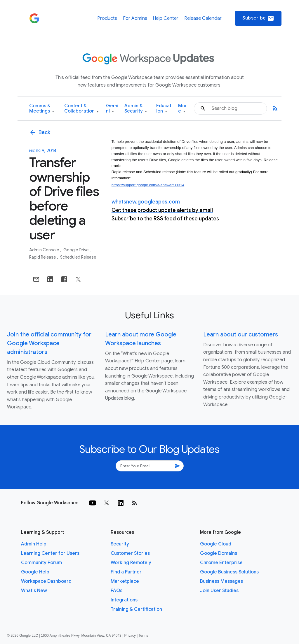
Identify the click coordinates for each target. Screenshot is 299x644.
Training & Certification (136, 609)
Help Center (166, 18)
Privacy (130, 636)
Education (164, 109)
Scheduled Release (78, 257)
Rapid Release (43, 257)
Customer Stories (130, 553)
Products (107, 18)
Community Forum (41, 563)
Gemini (112, 109)
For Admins (135, 18)
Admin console (45, 250)
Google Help (35, 572)
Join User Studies (219, 591)
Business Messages (221, 581)
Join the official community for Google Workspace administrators (49, 343)
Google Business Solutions (229, 572)
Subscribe (258, 18)
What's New (34, 591)
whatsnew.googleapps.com (146, 202)
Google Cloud (216, 544)
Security (120, 544)
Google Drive (76, 250)
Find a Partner (126, 572)
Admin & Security (136, 109)
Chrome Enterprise (221, 563)
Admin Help (34, 544)
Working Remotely (131, 563)
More (183, 109)
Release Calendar (203, 18)
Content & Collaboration (81, 109)
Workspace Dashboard (46, 581)
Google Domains (219, 553)
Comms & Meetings (42, 109)
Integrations (124, 600)
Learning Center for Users (50, 553)
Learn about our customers (241, 335)
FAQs (117, 591)
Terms (143, 636)
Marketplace (125, 581)
